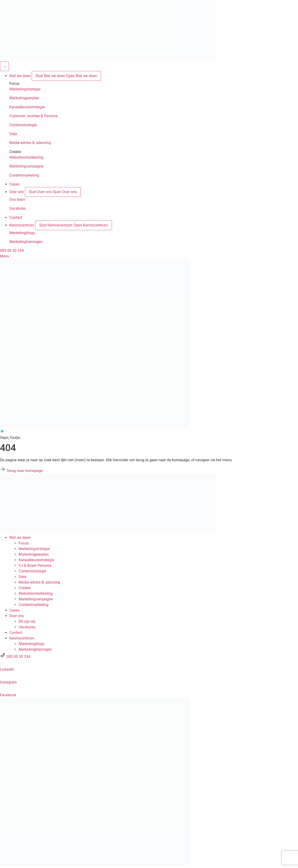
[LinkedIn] (3, 664)
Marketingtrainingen (26, 242)
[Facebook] (3, 689)
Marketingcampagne (26, 166)
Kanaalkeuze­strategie (36, 560)
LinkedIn (7, 669)
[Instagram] (3, 677)
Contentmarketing (24, 175)
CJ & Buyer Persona (35, 566)
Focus (24, 543)
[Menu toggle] (4, 66)
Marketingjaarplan (24, 98)
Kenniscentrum (22, 638)
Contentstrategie (23, 125)
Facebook (8, 695)
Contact (16, 633)
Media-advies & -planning (30, 143)
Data (13, 134)
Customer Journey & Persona (33, 116)
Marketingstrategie (25, 89)
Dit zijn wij (27, 621)
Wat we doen (20, 538)
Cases (14, 610)
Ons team (17, 200)
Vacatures (18, 208)
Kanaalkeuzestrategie (27, 107)
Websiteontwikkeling (26, 157)
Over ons (17, 616)
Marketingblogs (22, 233)
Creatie (24, 588)
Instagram (8, 682)
